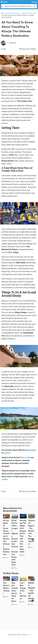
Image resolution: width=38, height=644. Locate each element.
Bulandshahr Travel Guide (12, 13)
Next (33, 539)
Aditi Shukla (25, 602)
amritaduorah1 (18, 604)
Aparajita (24, 555)
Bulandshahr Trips (27, 13)
